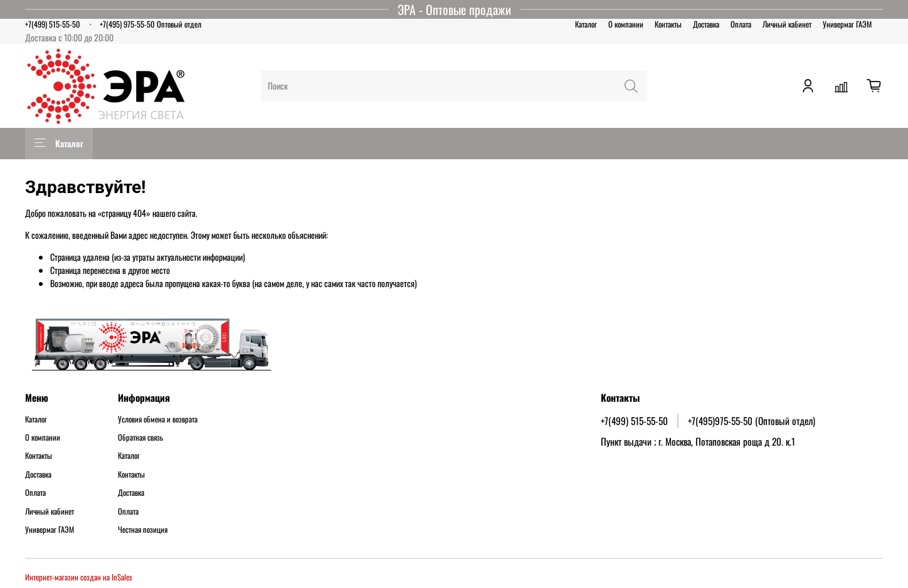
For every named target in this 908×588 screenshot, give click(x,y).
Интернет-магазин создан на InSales (79, 577)
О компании (626, 24)
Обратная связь (140, 438)
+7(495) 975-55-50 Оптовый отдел (150, 24)
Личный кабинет (787, 24)
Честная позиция (143, 530)
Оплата (741, 24)
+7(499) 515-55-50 (53, 24)
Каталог (586, 24)
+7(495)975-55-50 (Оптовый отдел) (752, 421)
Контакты (668, 24)
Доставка (706, 24)
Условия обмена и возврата (158, 419)
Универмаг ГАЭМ (847, 24)
